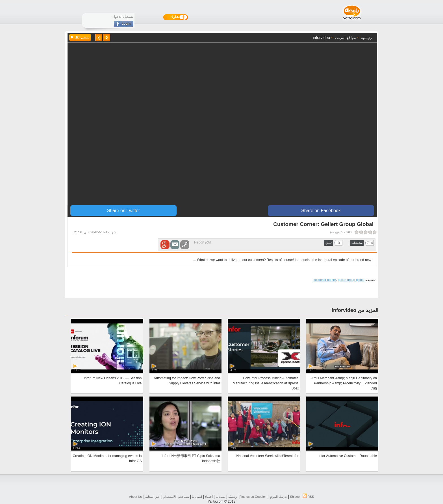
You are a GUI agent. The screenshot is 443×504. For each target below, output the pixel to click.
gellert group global (351, 280)
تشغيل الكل (80, 37)
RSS (308, 497)
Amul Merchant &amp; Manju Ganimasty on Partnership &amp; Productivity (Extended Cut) (344, 383)
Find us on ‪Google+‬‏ (253, 497)
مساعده (184, 497)
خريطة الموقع (278, 497)
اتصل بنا (197, 497)
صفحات (221, 497)
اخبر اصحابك (153, 497)
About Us (135, 497)
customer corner (325, 280)
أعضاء (209, 497)
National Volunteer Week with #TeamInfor (268, 456)
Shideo (295, 497)
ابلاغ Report (202, 242)
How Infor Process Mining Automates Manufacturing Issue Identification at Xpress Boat (266, 383)
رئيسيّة (233, 497)
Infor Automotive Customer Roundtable (348, 456)
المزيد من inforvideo (355, 310)
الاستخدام (170, 497)
